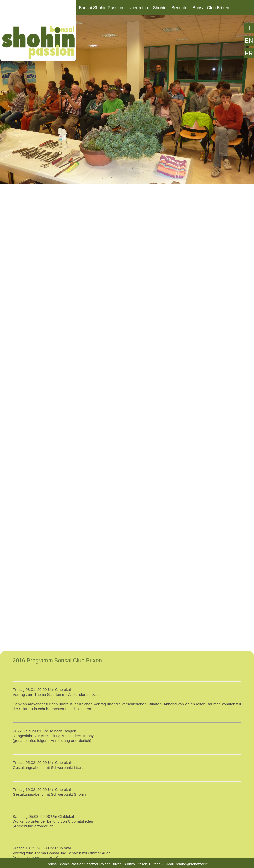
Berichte (179, 8)
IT (249, 28)
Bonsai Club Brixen (211, 8)
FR (249, 53)
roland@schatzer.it (192, 864)
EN (249, 40)
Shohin (160, 8)
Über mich (138, 8)
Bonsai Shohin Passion (101, 8)
